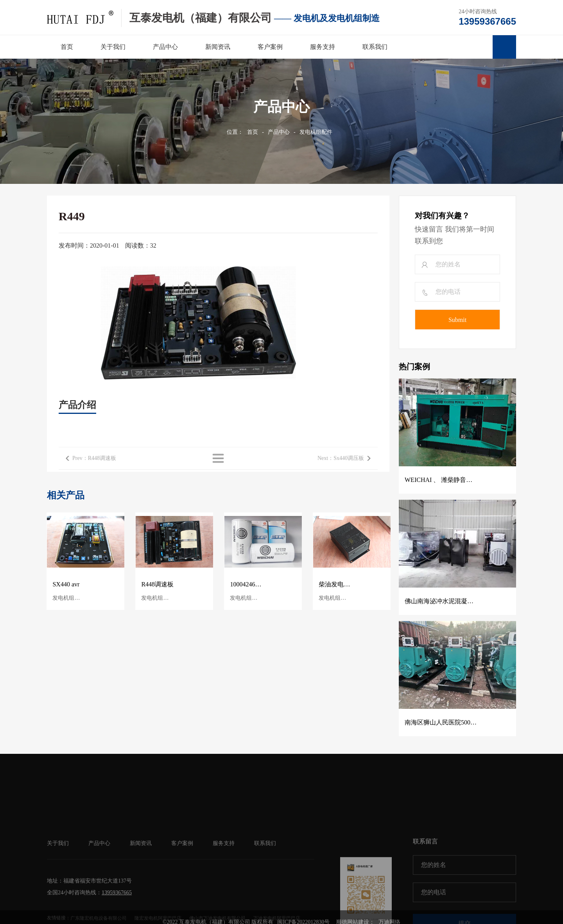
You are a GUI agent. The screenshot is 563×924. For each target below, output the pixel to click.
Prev (94, 470)
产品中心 (279, 132)
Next (341, 470)
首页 (253, 132)
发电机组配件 (316, 132)
